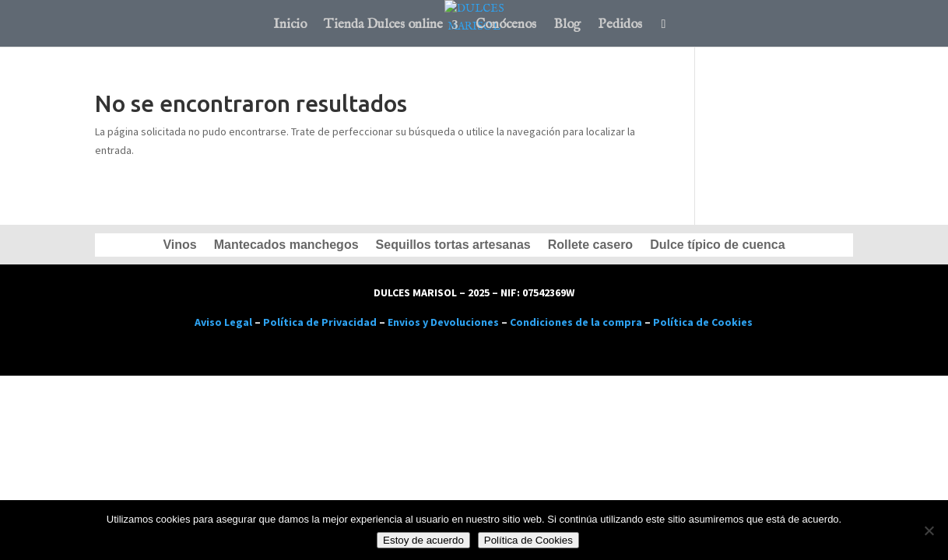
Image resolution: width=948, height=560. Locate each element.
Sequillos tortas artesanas (453, 245)
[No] (929, 530)
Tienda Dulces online (383, 26)
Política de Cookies (703, 322)
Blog (567, 26)
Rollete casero (590, 245)
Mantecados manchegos (286, 245)
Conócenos (506, 26)
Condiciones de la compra (576, 322)
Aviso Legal (223, 322)
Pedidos (620, 26)
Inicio (290, 26)
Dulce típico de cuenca (717, 245)
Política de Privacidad (320, 322)
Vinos (179, 245)
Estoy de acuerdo (423, 540)
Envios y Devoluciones (443, 322)
